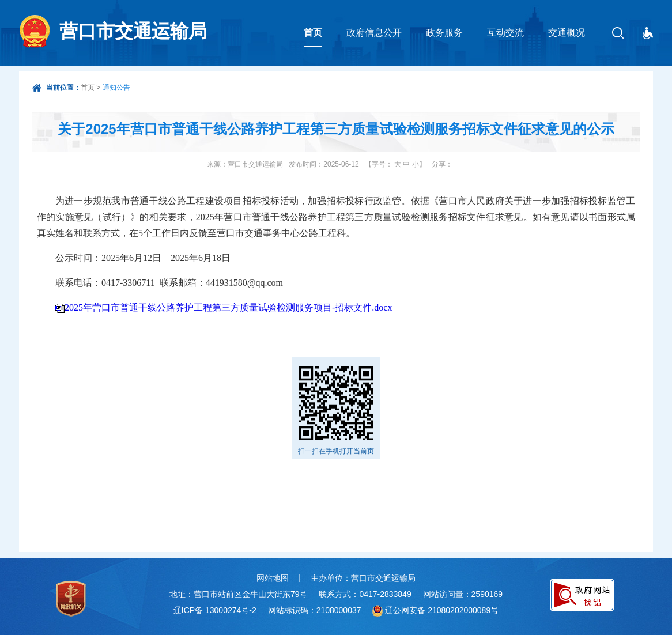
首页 (313, 33)
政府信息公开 (374, 33)
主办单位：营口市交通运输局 (363, 578)
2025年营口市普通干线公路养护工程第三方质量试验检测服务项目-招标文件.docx (228, 307)
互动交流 (505, 33)
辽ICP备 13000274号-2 (215, 610)
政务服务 (444, 33)
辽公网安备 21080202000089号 (442, 610)
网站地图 (273, 578)
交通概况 (567, 33)
